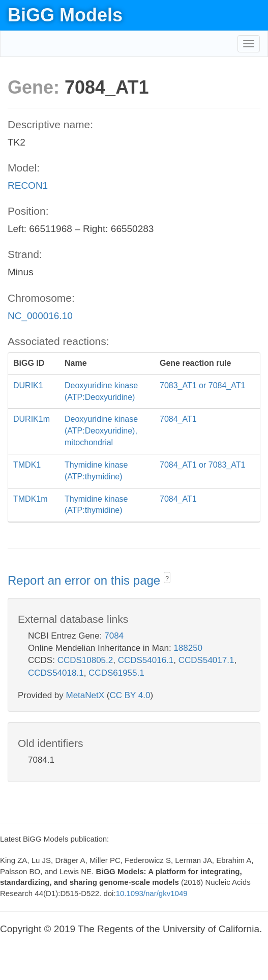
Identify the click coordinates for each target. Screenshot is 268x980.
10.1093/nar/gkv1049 (152, 893)
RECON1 (28, 185)
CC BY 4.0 (130, 695)
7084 (114, 636)
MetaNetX (85, 695)
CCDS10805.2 (85, 660)
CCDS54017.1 (206, 660)
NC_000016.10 (40, 316)
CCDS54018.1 (56, 673)
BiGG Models (65, 15)
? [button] (167, 579)
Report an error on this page (86, 580)
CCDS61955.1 (116, 673)
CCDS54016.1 (146, 660)
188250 (188, 648)
